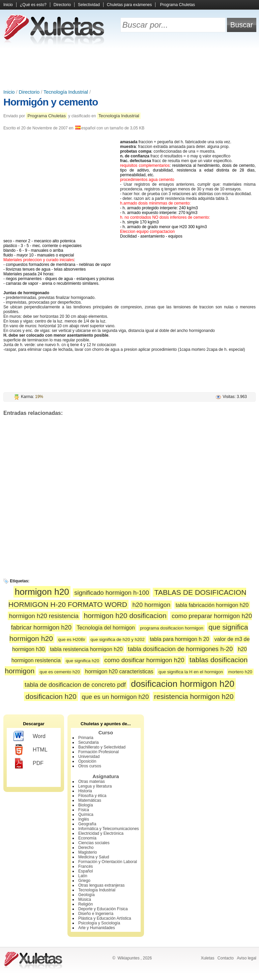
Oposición (87, 761)
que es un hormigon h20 (115, 697)
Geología (87, 895)
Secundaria (89, 742)
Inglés (84, 819)
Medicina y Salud (94, 857)
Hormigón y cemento (51, 102)
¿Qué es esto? (33, 5)
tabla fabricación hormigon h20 (212, 605)
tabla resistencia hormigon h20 (86, 649)
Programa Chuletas (178, 5)
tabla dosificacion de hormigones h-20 (180, 649)
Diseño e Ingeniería (96, 914)
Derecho (86, 848)
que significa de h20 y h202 (118, 639)
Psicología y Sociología (99, 923)
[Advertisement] (129, 67)
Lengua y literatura (95, 786)
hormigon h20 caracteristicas (119, 671)
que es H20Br (72, 639)
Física (84, 810)
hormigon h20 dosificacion (125, 616)
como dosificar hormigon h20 (144, 660)
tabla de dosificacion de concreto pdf (75, 685)
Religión (85, 904)
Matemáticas (90, 800)
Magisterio (88, 852)
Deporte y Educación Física (103, 909)
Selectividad (89, 5)
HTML (31, 750)
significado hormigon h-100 (112, 593)
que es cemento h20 (60, 672)
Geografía (87, 824)
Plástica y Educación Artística (105, 918)
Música (85, 899)
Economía (87, 838)
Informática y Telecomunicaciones (109, 829)
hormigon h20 (42, 592)
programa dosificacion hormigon (172, 628)
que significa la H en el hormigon (191, 672)
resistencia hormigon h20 (194, 696)
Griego (84, 881)
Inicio (8, 5)
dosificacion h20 (51, 696)
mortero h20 (240, 672)
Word (30, 736)
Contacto (226, 958)
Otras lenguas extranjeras (101, 885)
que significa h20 (82, 661)
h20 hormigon (151, 605)
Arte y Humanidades (97, 928)
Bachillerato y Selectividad (102, 747)
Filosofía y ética (92, 796)
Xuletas (207, 958)
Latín (83, 876)
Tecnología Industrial (66, 92)
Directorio (62, 5)
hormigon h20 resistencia (44, 616)
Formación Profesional (98, 752)
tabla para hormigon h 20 (179, 639)
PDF (28, 763)
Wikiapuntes (128, 958)
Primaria (86, 738)
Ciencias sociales (94, 843)
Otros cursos (90, 766)
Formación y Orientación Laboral (108, 862)
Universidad (89, 757)
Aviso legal (247, 958)
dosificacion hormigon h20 (183, 684)
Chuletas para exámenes (129, 5)
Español (85, 871)
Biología (85, 805)
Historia (85, 791)
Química (86, 815)
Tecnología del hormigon (106, 628)
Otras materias (92, 782)
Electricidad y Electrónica (101, 833)
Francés (85, 866)
